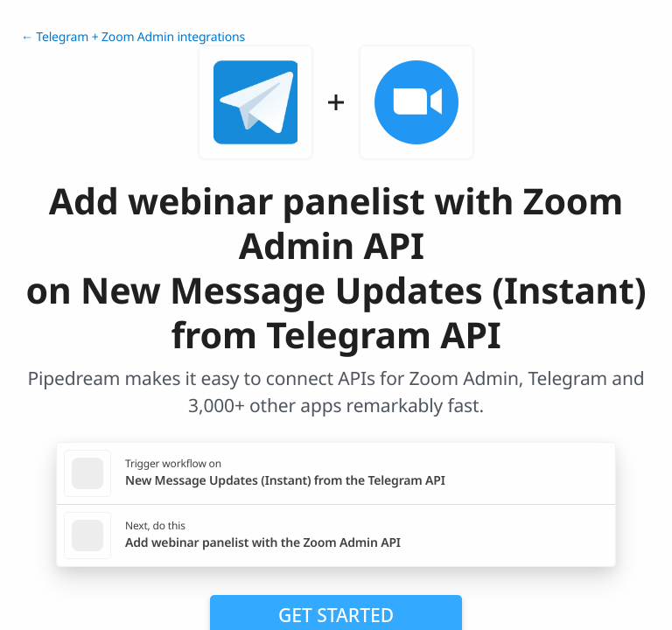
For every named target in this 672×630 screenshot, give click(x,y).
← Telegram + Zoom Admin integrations (133, 37)
